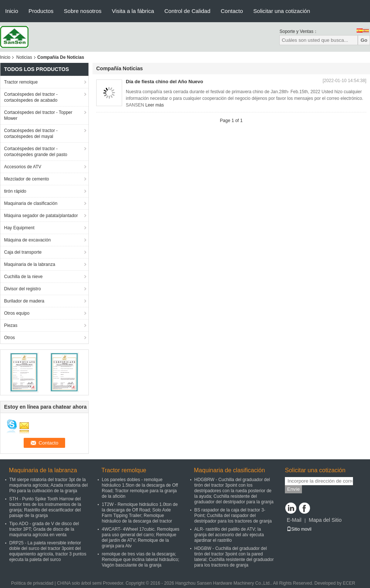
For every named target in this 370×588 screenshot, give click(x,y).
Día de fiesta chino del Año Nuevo (164, 82)
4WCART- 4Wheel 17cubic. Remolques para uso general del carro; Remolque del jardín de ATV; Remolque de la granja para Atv (141, 538)
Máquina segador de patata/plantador (41, 216)
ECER (349, 583)
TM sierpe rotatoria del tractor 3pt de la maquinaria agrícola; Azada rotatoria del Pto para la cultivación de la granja (48, 485)
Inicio (12, 11)
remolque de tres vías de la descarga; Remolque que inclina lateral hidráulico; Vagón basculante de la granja (140, 560)
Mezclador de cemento (26, 179)
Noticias (24, 57)
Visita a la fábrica (133, 11)
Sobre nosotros (83, 11)
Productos (41, 11)
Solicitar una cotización (282, 11)
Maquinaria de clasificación (31, 203)
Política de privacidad (32, 583)
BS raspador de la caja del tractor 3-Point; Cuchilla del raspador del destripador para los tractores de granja (233, 516)
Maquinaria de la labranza (30, 264)
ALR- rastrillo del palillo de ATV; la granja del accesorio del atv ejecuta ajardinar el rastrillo (229, 535)
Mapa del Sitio (325, 520)
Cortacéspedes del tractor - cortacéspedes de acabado (31, 97)
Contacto (232, 11)
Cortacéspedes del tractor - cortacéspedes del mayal (31, 134)
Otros (9, 338)
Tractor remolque (21, 82)
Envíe (293, 489)
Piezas (11, 325)
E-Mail (294, 520)
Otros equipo (17, 313)
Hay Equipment (19, 228)
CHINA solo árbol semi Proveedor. (91, 583)
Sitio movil (299, 529)
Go (364, 40)
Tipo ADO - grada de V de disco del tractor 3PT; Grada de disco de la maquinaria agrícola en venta (44, 529)
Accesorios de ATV (23, 167)
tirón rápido (15, 191)
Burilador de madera (24, 301)
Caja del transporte (23, 252)
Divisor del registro (22, 289)
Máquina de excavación (27, 240)
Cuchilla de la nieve (23, 277)
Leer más (155, 105)
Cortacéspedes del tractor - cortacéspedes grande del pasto (36, 152)
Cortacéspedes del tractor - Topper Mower (38, 115)
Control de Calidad (187, 11)
